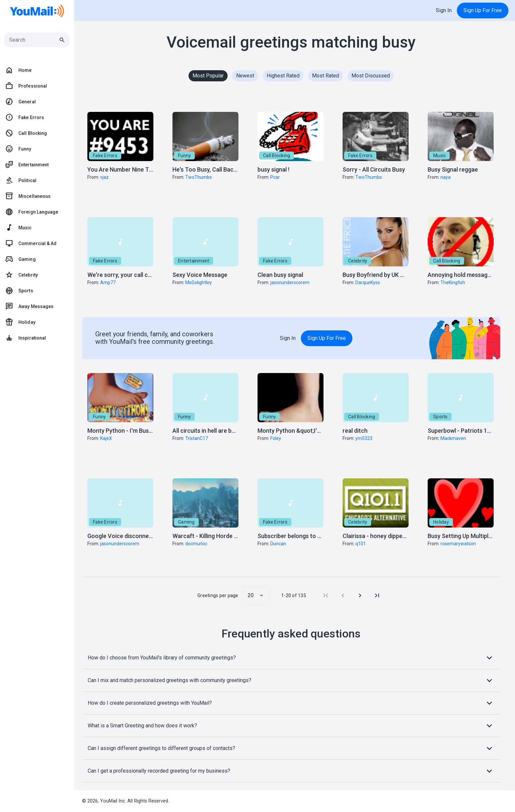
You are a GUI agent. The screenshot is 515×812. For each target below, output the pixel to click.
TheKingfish (453, 282)
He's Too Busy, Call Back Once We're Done (228, 169)
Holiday (441, 522)
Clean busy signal (280, 275)
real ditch (355, 431)
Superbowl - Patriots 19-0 (462, 431)
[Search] (34, 40)
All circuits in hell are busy (207, 431)
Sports (440, 417)
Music (439, 156)
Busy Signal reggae (453, 169)
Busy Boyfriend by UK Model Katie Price (395, 275)
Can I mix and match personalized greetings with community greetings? (291, 680)
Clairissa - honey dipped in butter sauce (395, 536)
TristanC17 (197, 438)
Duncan (278, 544)
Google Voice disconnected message (137, 536)
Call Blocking (277, 156)
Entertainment (194, 261)
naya (446, 177)
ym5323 (364, 438)
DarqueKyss (368, 282)
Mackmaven (453, 438)
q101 (361, 544)
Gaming (186, 522)
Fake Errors (105, 156)
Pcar (275, 177)
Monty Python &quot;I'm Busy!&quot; (306, 431)
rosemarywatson (458, 544)
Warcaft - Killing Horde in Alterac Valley (225, 536)
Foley (276, 438)
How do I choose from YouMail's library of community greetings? (291, 658)
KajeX (106, 438)
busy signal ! (273, 169)
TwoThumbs (199, 177)
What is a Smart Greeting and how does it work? (291, 726)
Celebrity (358, 261)
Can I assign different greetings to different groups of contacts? (291, 748)
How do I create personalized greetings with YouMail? (291, 703)
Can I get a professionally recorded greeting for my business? (291, 771)
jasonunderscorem (290, 282)
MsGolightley (199, 282)
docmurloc (196, 544)
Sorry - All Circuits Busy (374, 169)
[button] (120, 155)
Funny (184, 156)
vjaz (104, 177)
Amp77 (108, 282)
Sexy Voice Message (200, 275)
